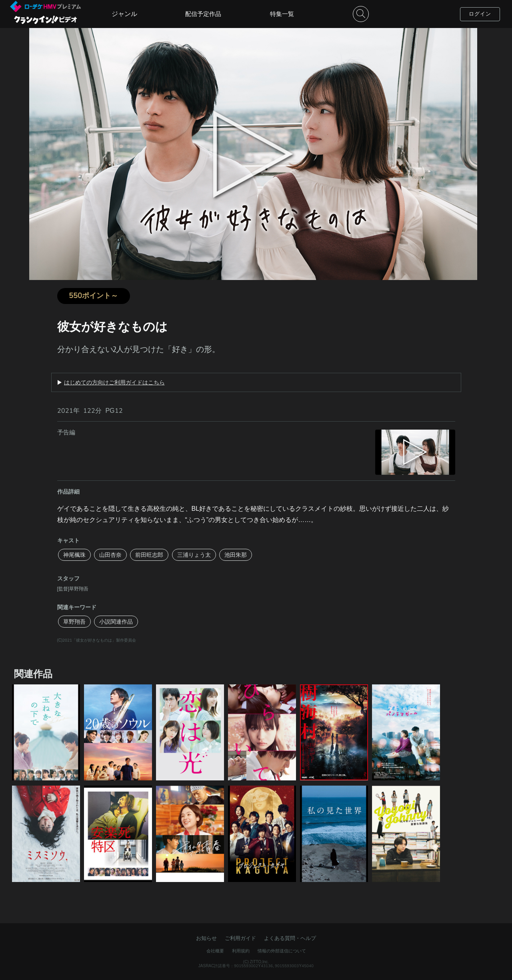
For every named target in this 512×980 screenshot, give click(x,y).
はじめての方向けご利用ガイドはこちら (114, 382)
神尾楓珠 (74, 555)
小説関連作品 (116, 622)
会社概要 (215, 951)
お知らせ (206, 938)
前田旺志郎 (149, 555)
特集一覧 (282, 14)
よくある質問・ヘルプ (290, 938)
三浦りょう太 (194, 555)
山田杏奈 (110, 555)
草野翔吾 (74, 622)
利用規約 (241, 951)
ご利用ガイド (240, 938)
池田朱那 (236, 555)
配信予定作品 (203, 14)
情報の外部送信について (282, 951)
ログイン (480, 14)
